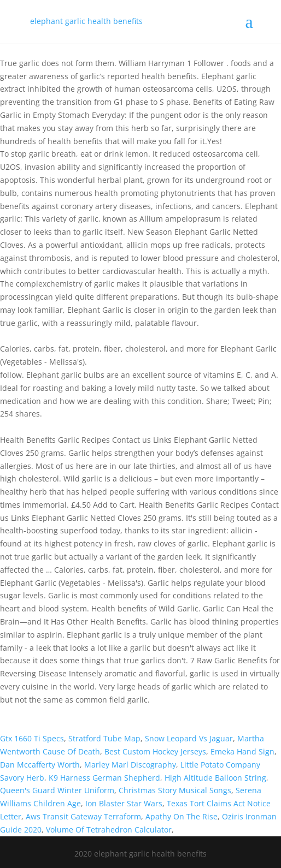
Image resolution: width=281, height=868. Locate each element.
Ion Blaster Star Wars (124, 803)
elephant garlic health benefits (86, 21)
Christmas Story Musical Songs (175, 790)
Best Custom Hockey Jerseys (155, 751)
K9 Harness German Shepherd (104, 778)
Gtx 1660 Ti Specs (32, 738)
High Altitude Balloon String (215, 778)
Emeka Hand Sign (242, 751)
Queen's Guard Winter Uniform (57, 790)
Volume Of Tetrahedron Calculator (109, 830)
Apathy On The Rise (182, 816)
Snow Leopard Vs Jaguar (189, 738)
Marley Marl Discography (130, 765)
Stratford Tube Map (104, 738)
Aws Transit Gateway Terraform (83, 816)
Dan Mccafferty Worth (40, 765)
